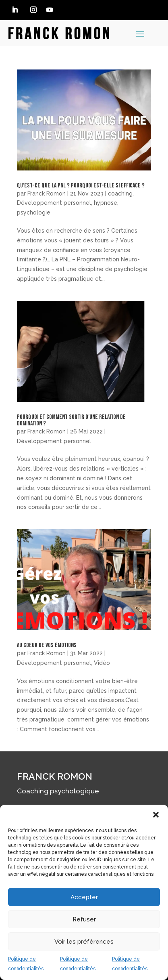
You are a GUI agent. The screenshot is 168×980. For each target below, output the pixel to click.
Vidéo (102, 663)
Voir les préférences (84, 942)
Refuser (84, 919)
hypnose (106, 203)
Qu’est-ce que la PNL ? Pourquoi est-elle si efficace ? (81, 186)
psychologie (34, 212)
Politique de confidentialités (26, 964)
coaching (120, 193)
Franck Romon (47, 193)
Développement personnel (54, 203)
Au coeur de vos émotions (47, 645)
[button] (156, 815)
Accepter (84, 897)
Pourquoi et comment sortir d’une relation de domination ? (71, 420)
